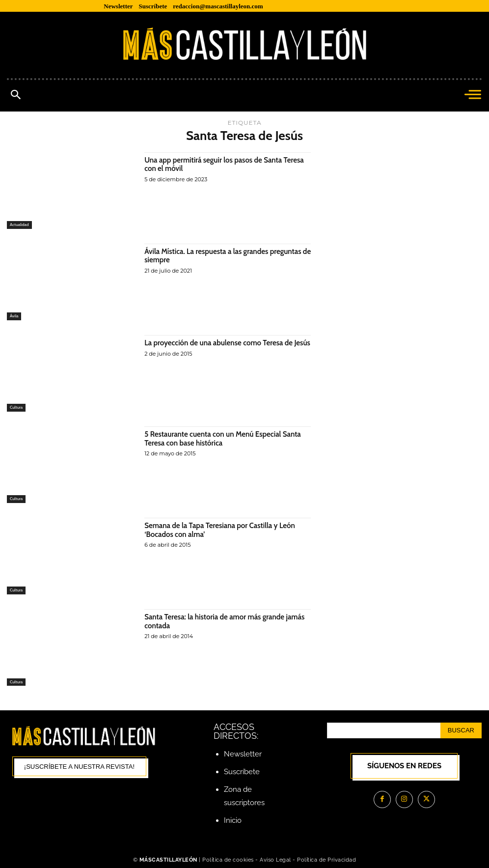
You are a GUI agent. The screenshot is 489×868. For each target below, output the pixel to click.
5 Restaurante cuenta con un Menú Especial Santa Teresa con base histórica (227, 438)
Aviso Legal (276, 860)
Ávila (14, 316)
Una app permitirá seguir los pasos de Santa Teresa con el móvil (217, 164)
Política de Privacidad (326, 860)
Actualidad (20, 225)
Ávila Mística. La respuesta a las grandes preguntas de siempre (228, 256)
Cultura (16, 407)
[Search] (461, 730)
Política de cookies (228, 860)
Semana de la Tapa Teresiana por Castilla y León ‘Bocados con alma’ (224, 530)
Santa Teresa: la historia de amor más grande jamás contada (219, 621)
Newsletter (243, 754)
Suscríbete (242, 772)
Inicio (233, 820)
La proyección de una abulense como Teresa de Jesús (223, 347)
